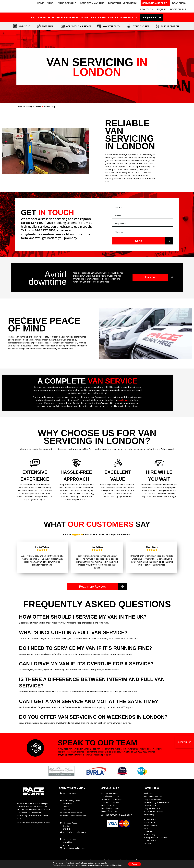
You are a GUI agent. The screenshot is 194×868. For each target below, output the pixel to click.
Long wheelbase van (152, 804)
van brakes (124, 405)
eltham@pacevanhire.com (175, 2)
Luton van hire (150, 810)
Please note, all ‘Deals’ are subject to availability (33, 827)
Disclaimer (148, 835)
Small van (148, 798)
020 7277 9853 (27, 2)
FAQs (146, 832)
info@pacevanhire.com (46, 2)
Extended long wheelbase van (157, 807)
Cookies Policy (150, 844)
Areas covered (150, 823)
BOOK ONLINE (150, 826)
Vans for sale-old (151, 829)
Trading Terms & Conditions (156, 841)
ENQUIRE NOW (152, 22)
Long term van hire (152, 812)
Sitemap (147, 847)
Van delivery (149, 818)
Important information (153, 815)
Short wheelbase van (153, 801)
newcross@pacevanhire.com (125, 2)
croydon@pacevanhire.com (151, 2)
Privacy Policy (150, 838)
